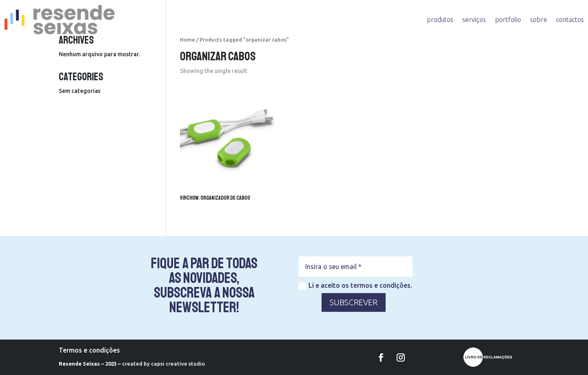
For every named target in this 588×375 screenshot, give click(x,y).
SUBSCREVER (354, 302)
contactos (570, 20)
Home (187, 40)
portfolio (508, 20)
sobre (539, 20)
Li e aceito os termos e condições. (355, 286)
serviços (474, 20)
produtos (440, 20)
